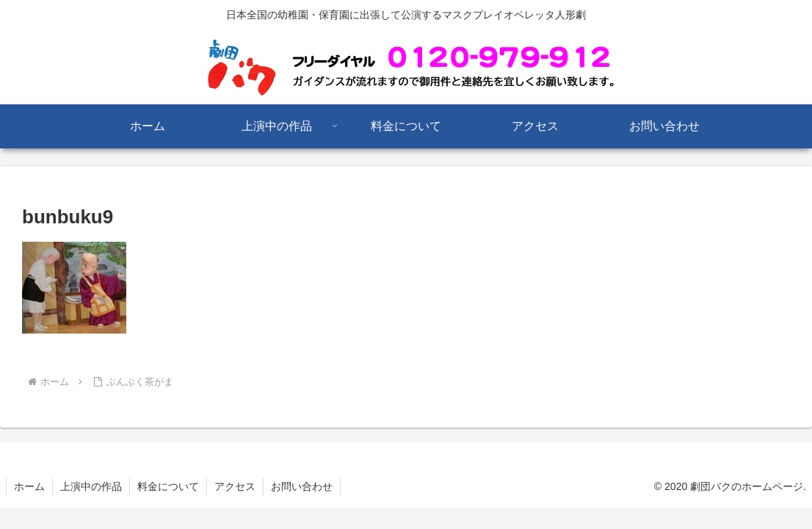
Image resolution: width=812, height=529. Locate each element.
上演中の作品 (91, 486)
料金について (168, 486)
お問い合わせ (302, 486)
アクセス (235, 486)
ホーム (29, 486)
